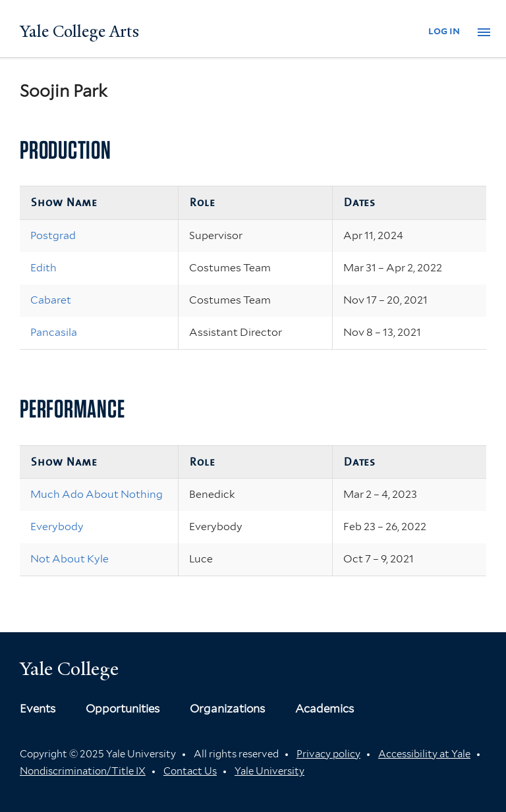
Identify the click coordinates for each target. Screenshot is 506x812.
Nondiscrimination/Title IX (83, 771)
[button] (484, 32)
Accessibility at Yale (424, 754)
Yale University (269, 771)
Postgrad (53, 235)
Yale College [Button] (69, 669)
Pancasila (54, 332)
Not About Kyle (70, 559)
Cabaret (51, 300)
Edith (43, 268)
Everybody (57, 527)
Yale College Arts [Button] (79, 32)
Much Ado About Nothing (97, 494)
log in (444, 31)
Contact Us (190, 771)
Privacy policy (328, 754)
